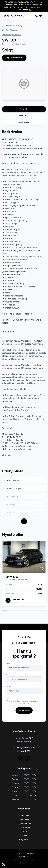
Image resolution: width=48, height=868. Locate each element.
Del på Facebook (11, 30)
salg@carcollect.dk (24, 645)
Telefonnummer (12, 677)
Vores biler (17, 35)
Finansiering (24, 123)
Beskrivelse (24, 109)
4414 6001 (24, 640)
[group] (24, 84)
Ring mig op (24, 713)
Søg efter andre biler (14, 58)
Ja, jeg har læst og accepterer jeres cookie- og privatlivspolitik (24, 705)
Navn (8, 666)
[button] (36, 94)
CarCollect (6, 35)
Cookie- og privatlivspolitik (24, 860)
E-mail (8, 689)
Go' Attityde (24, 863)
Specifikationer (24, 116)
